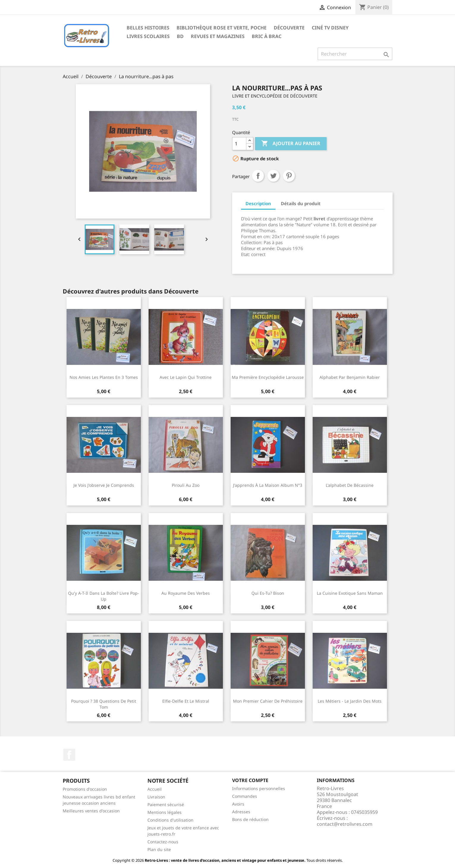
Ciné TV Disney (330, 28)
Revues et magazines (218, 36)
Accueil (155, 789)
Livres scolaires (148, 36)
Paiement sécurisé (166, 805)
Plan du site (159, 849)
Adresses (241, 812)
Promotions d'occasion (85, 789)
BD (180, 36)
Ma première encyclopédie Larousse (268, 377)
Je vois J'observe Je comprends (104, 485)
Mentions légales (164, 812)
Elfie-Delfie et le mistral (186, 701)
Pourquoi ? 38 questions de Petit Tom (104, 704)
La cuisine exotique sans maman (350, 593)
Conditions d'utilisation (170, 820)
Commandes (245, 796)
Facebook (69, 755)
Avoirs (238, 804)
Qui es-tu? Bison (268, 593)
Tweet (273, 176)
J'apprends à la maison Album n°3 (268, 485)
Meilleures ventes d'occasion (91, 811)
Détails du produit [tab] (301, 203)
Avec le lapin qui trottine (186, 377)
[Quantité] (239, 144)
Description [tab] (258, 203)
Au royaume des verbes (186, 593)
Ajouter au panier (291, 144)
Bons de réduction (250, 819)
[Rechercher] (355, 54)
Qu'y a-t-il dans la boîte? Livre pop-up (104, 596)
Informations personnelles (259, 788)
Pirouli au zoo (186, 485)
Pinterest (289, 176)
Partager (258, 176)
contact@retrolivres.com (345, 824)
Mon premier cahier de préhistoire (268, 701)
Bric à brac (267, 36)
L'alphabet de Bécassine (350, 485)
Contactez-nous (163, 842)
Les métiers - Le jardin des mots (350, 701)
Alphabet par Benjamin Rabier (350, 377)
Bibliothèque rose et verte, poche (222, 28)
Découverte (289, 28)
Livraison (156, 797)
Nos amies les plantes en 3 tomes (104, 377)
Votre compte (250, 780)
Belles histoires (148, 28)
